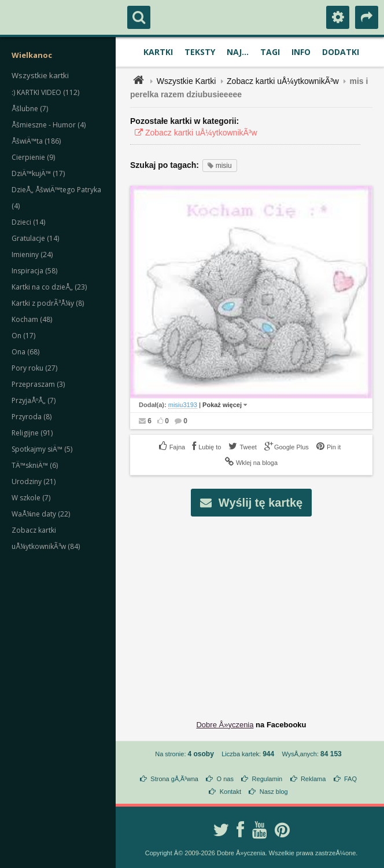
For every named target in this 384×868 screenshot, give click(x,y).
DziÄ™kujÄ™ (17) (38, 173)
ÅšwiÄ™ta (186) (36, 141)
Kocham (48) (32, 319)
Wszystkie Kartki (187, 81)
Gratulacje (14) (35, 238)
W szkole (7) (31, 498)
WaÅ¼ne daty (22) (41, 514)
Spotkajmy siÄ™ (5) (42, 449)
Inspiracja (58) (34, 271)
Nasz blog (274, 792)
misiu (219, 166)
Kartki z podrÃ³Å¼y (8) (48, 303)
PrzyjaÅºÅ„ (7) (34, 400)
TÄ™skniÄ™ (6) (35, 465)
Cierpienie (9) (33, 157)
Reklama (313, 779)
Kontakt (230, 792)
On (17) (23, 336)
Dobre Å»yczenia (225, 725)
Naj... (238, 52)
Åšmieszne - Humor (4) (49, 125)
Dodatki (341, 52)
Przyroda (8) (32, 417)
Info (301, 52)
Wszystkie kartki (40, 75)
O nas (225, 779)
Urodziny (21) (34, 481)
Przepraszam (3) (38, 384)
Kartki (158, 52)
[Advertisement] (258, 609)
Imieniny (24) (32, 254)
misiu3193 (183, 405)
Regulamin (267, 779)
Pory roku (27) (34, 368)
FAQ (350, 779)
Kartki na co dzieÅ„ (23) (49, 287)
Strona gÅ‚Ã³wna (174, 779)
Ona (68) (25, 352)
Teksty (200, 52)
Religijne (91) (32, 433)
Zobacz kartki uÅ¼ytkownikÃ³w (283, 81)
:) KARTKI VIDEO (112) (45, 92)
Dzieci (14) (28, 222)
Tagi (270, 52)
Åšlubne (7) (30, 109)
